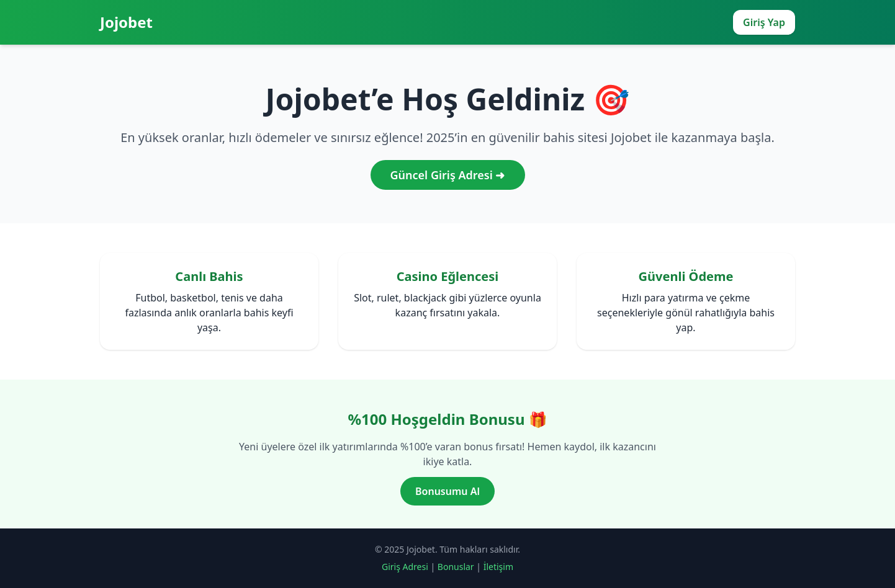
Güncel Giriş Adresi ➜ (448, 175)
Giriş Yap (764, 22)
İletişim (498, 567)
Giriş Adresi (405, 567)
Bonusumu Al (447, 491)
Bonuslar (456, 567)
